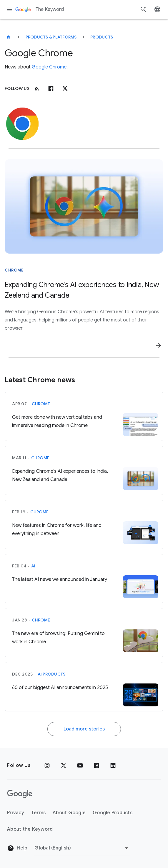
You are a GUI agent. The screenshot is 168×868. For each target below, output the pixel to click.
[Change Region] (82, 848)
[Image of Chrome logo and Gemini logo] (84, 206)
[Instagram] (47, 765)
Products (102, 37)
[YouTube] (80, 765)
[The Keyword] (8, 37)
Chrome (41, 404)
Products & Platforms (51, 37)
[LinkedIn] (113, 765)
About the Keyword (30, 829)
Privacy (16, 813)
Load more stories (84, 729)
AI (33, 566)
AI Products (52, 674)
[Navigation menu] (9, 9)
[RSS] (37, 88)
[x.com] (65, 88)
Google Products (113, 813)
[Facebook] (51, 88)
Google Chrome (49, 67)
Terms (38, 813)
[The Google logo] (20, 794)
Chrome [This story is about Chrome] (14, 270)
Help (17, 848)
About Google (69, 813)
